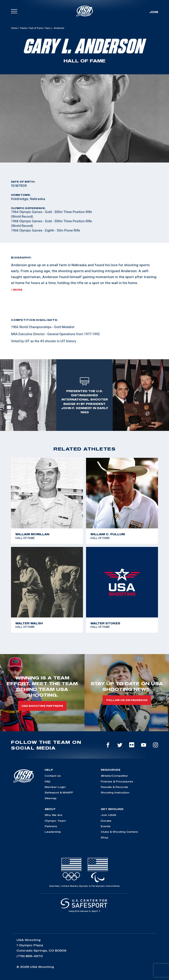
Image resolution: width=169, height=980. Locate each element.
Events (106, 826)
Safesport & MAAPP (59, 792)
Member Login (55, 787)
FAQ (48, 781)
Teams (23, 28)
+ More (17, 290)
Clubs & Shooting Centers (119, 832)
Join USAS (108, 815)
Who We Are (53, 815)
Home (14, 28)
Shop (105, 837)
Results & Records (114, 787)
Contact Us (53, 776)
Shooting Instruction (115, 792)
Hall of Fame (36, 28)
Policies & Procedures (117, 781)
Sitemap (51, 798)
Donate (106, 821)
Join (154, 12)
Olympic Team (55, 821)
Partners (51, 826)
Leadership (53, 832)
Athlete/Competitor (114, 776)
